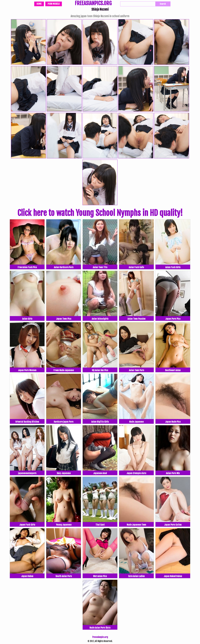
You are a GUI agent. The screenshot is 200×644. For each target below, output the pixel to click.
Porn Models (54, 4)
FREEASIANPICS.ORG (93, 4)
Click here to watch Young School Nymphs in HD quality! (100, 213)
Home (39, 4)
